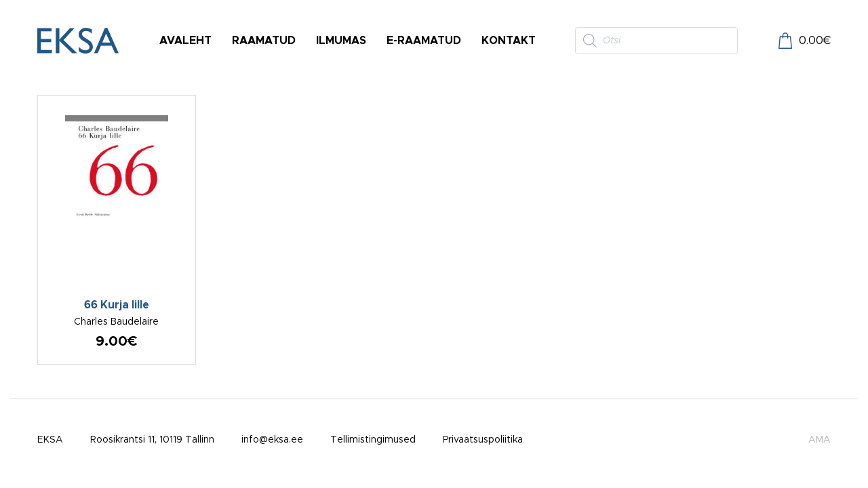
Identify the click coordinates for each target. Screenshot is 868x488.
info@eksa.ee (272, 440)
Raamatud (264, 41)
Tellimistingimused (373, 440)
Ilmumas (341, 41)
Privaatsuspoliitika (483, 440)
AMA (820, 440)
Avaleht (185, 41)
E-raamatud (424, 41)
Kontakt (509, 41)
